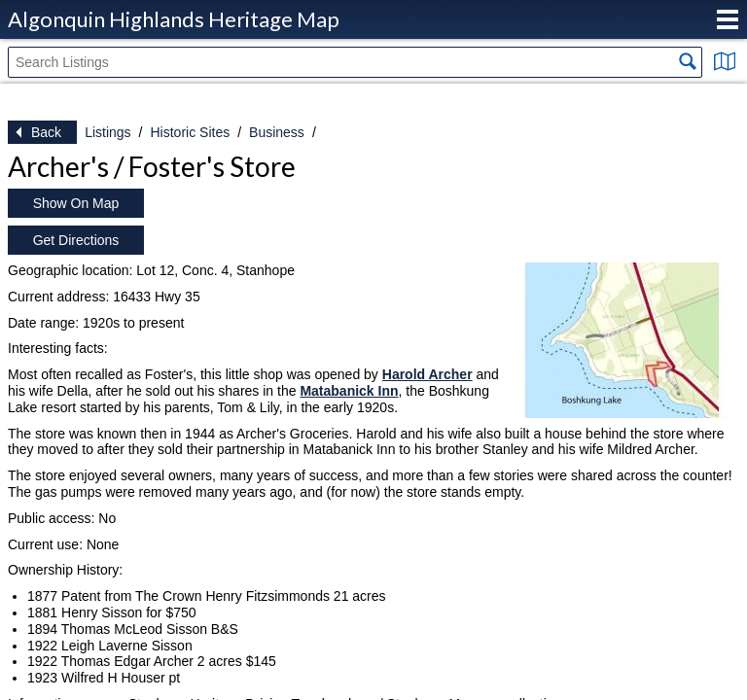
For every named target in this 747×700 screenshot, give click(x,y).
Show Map (725, 61)
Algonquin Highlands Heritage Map (174, 19)
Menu (728, 19)
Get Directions (76, 240)
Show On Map (76, 203)
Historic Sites (190, 132)
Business (277, 132)
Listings (107, 132)
